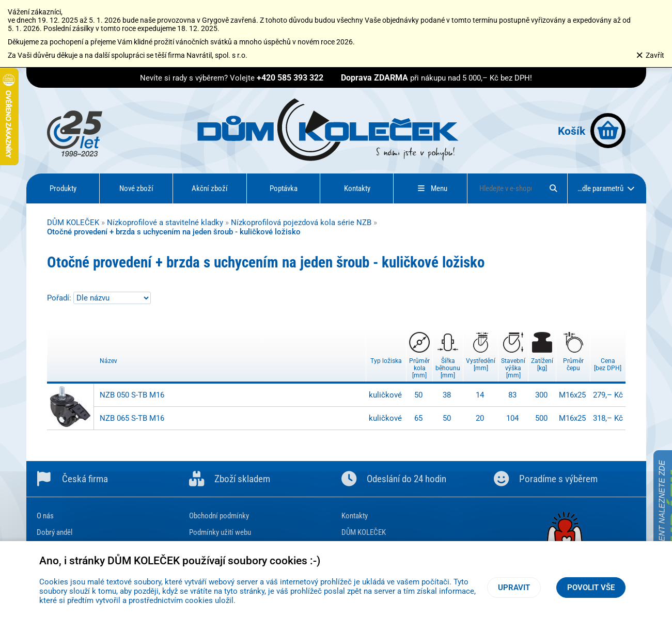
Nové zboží (136, 188)
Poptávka (284, 188)
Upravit (514, 588)
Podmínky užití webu (220, 532)
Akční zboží (210, 188)
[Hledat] (553, 188)
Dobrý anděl (54, 532)
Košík (592, 131)
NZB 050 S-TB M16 (132, 395)
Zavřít (650, 55)
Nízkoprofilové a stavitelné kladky (165, 223)
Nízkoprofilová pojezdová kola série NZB (301, 223)
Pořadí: (60, 298)
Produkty (63, 188)
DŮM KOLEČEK (73, 223)
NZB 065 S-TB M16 (132, 418)
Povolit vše (591, 588)
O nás (45, 516)
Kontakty (357, 188)
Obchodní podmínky (219, 516)
